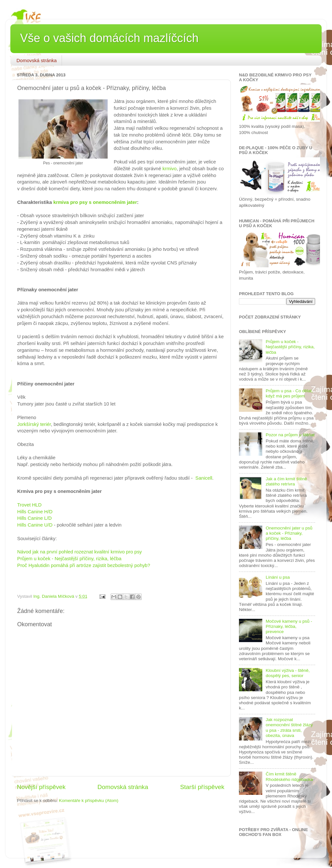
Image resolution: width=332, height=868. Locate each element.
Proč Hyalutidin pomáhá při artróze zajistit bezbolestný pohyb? (84, 565)
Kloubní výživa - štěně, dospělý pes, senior (288, 673)
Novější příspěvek (41, 787)
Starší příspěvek (202, 787)
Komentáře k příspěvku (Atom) (89, 801)
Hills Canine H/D (35, 512)
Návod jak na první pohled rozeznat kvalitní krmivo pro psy (79, 552)
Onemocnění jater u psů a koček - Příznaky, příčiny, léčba (289, 533)
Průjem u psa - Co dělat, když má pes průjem (289, 393)
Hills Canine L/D (34, 518)
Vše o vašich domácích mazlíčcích (109, 38)
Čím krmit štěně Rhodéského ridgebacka (289, 777)
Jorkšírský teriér (34, 424)
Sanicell (204, 478)
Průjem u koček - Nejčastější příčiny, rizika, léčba (69, 559)
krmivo (170, 169)
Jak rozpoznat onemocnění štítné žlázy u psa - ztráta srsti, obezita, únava (289, 728)
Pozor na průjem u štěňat (290, 435)
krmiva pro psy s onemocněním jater (95, 202)
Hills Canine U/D (35, 525)
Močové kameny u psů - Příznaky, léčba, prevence (289, 626)
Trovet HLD (29, 505)
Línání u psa (278, 577)
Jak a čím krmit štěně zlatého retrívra (286, 481)
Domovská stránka (37, 60)
